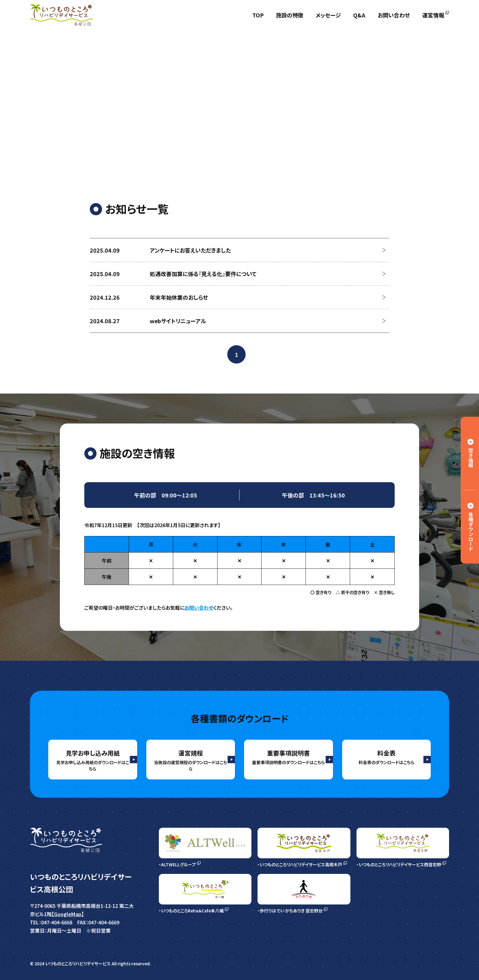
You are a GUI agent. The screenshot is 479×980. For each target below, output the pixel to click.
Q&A (359, 15)
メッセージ (328, 15)
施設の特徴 (290, 15)
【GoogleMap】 (73, 917)
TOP (258, 15)
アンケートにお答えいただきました (190, 250)
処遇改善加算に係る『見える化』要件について (203, 274)
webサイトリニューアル (178, 321)
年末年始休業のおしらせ (179, 297)
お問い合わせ (394, 15)
